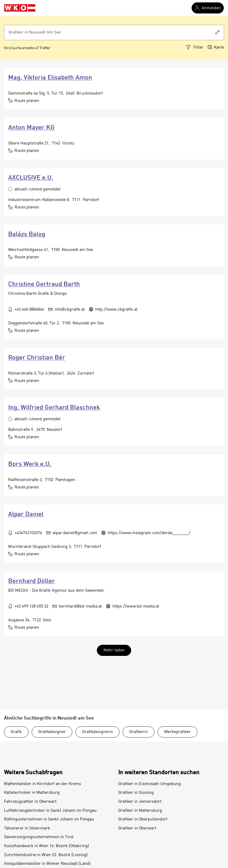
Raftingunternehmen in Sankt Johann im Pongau (49, 819)
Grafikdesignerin (98, 732)
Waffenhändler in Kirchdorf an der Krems (42, 784)
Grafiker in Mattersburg (140, 811)
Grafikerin (139, 732)
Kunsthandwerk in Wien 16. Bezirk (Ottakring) (46, 846)
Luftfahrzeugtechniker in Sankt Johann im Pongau (50, 811)
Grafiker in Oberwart (137, 828)
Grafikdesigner (52, 732)
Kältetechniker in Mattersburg (32, 793)
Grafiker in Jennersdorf (140, 802)
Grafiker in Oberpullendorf (143, 819)
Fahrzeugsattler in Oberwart (30, 802)
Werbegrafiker (177, 732)
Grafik (16, 732)
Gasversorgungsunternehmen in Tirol (39, 837)
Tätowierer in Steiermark (27, 828)
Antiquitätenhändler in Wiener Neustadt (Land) (47, 864)
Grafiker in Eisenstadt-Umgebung (149, 784)
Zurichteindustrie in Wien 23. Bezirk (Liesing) (46, 855)
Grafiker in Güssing (136, 793)
